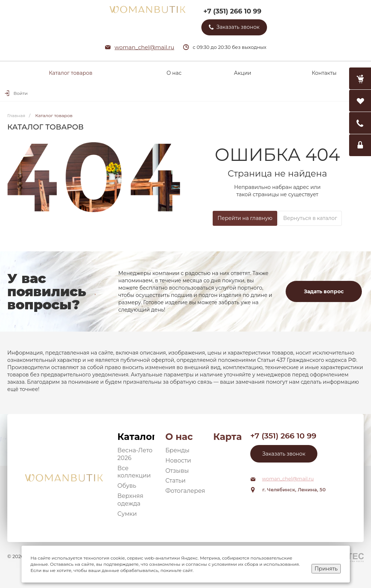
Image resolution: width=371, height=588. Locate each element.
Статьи (175, 481)
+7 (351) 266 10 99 (232, 11)
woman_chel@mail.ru (144, 47)
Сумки (127, 514)
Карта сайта (228, 437)
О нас (179, 437)
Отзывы (177, 471)
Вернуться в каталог (310, 218)
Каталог (136, 437)
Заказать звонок (284, 454)
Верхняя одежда (130, 500)
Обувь (127, 486)
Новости (178, 461)
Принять (326, 569)
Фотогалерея (185, 491)
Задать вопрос (324, 291)
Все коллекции (134, 472)
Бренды (177, 450)
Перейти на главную (245, 218)
